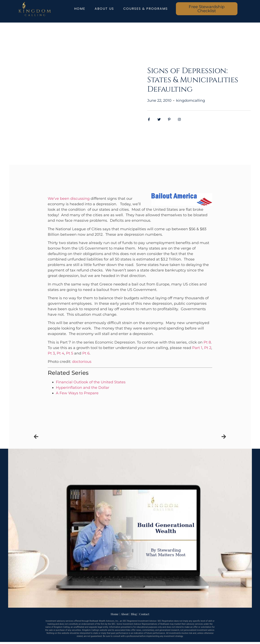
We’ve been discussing (69, 199)
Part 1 (197, 348)
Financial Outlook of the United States (91, 382)
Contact (144, 614)
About (125, 614)
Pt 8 (207, 342)
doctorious (82, 362)
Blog (134, 614)
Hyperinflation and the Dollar (83, 388)
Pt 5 (70, 353)
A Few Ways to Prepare (77, 393)
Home (115, 614)
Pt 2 (208, 348)
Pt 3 (51, 353)
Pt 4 (60, 353)
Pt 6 (86, 353)
